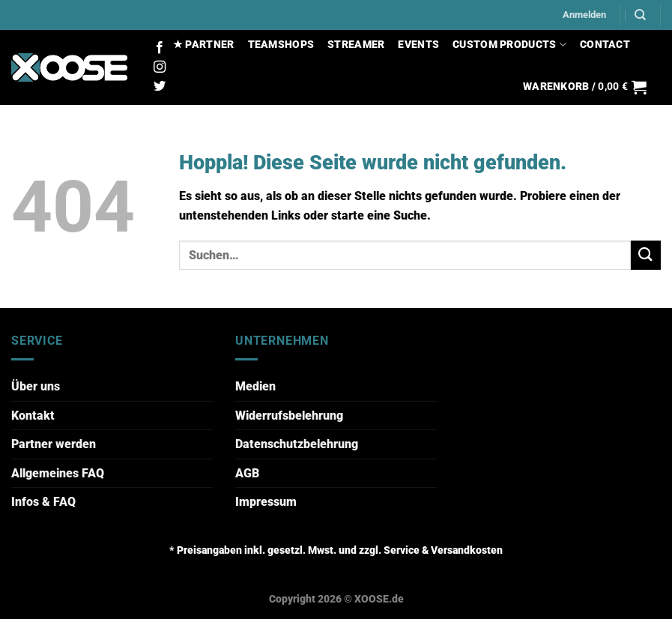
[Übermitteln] (646, 255)
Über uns (36, 386)
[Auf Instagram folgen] (160, 67)
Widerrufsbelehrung (289, 416)
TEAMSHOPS (281, 45)
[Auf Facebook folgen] (160, 48)
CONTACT (605, 45)
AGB (247, 473)
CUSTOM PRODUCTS (509, 45)
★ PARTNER (204, 45)
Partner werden (54, 444)
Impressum (266, 502)
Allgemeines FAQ (58, 473)
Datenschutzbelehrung (297, 444)
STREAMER (356, 45)
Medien (255, 386)
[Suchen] (640, 15)
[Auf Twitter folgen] (160, 87)
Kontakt (33, 416)
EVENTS (418, 45)
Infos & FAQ (43, 502)
